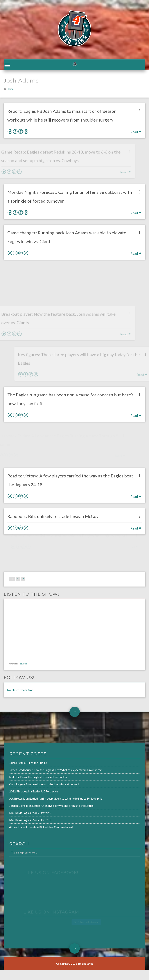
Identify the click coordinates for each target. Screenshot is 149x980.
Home (10, 90)
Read (136, 133)
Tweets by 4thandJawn (20, 691)
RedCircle (23, 665)
